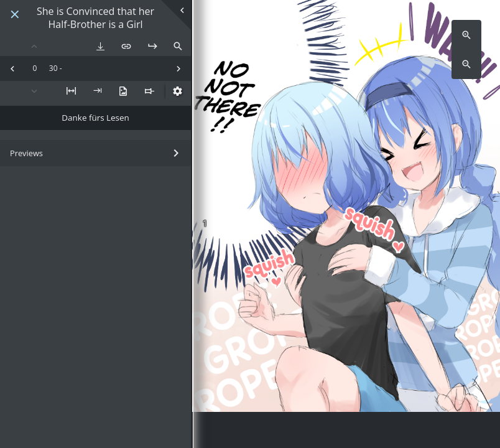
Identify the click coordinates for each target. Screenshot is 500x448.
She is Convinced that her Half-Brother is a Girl (95, 18)
